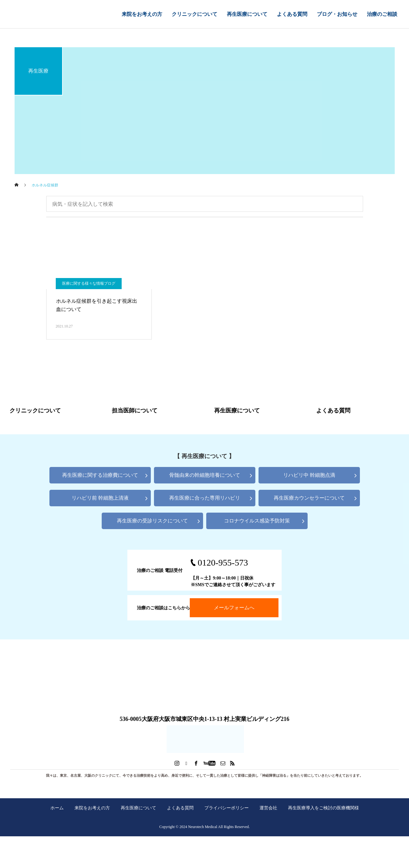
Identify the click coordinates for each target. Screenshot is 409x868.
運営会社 (268, 808)
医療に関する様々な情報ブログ (89, 283)
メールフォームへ (234, 608)
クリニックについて (195, 14)
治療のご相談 (382, 14)
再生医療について (247, 14)
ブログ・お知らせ (337, 14)
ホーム (57, 808)
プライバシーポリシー (227, 808)
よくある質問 (292, 14)
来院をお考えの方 (142, 14)
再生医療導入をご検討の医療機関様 (323, 808)
